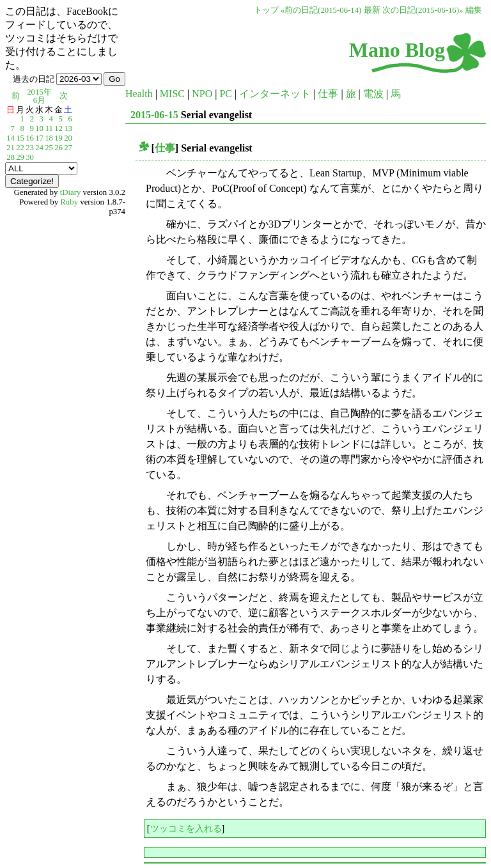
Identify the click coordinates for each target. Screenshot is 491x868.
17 (39, 138)
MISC (172, 94)
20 (68, 138)
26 (58, 148)
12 (58, 128)
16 (30, 138)
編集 (474, 10)
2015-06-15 (154, 115)
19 (58, 138)
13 (68, 128)
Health (139, 94)
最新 (372, 10)
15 (20, 138)
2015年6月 (39, 96)
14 (11, 138)
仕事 (328, 94)
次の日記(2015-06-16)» (423, 10)
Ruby (69, 202)
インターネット (275, 94)
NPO (202, 94)
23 (30, 148)
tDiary (71, 192)
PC (226, 94)
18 (49, 138)
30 (30, 157)
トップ (266, 10)
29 (20, 157)
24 (39, 148)
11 (49, 128)
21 (11, 148)
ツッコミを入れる (186, 828)
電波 (373, 94)
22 (20, 148)
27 (68, 148)
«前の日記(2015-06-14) (321, 10)
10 (39, 128)
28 (11, 157)
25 (49, 148)
